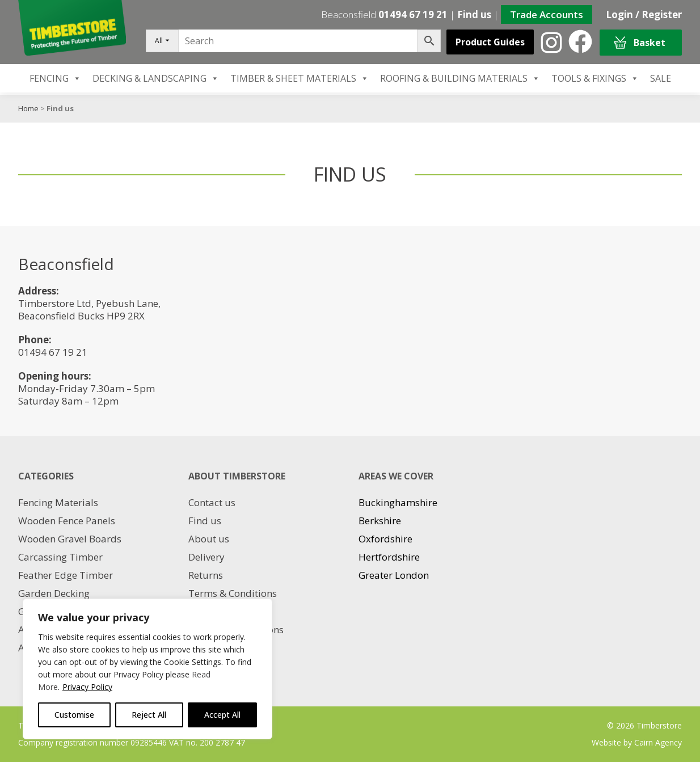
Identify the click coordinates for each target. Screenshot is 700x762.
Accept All (222, 715)
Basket (640, 43)
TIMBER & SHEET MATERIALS (300, 78)
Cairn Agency (658, 742)
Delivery (206, 557)
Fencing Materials (58, 502)
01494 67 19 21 (413, 14)
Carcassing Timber (60, 557)
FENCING (55, 78)
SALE (661, 78)
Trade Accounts (547, 14)
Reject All (149, 715)
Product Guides (490, 42)
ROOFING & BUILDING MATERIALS (460, 78)
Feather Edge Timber (66, 575)
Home (28, 108)
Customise (74, 715)
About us (209, 539)
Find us (474, 14)
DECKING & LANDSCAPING (156, 78)
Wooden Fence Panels (67, 521)
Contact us (212, 502)
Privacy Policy (87, 687)
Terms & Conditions (233, 593)
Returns (206, 575)
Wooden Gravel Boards (70, 539)
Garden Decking (54, 593)
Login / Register (644, 14)
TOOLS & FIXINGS (595, 78)
